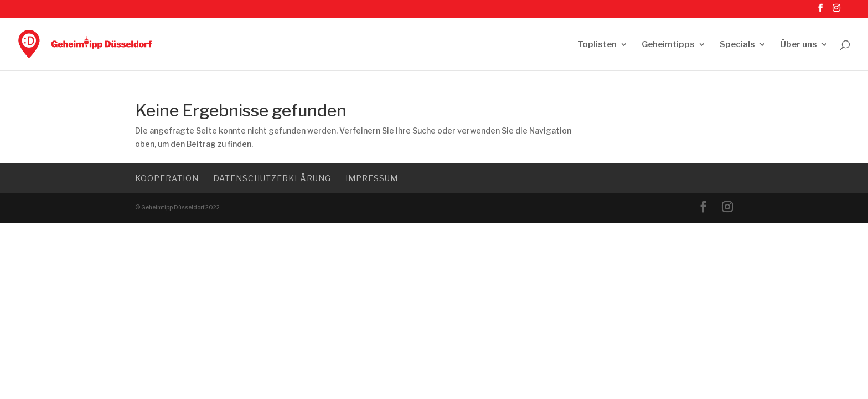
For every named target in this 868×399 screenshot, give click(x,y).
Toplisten (597, 45)
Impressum (372, 178)
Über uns (799, 45)
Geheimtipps (668, 45)
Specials (737, 45)
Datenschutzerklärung (272, 178)
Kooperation (167, 178)
